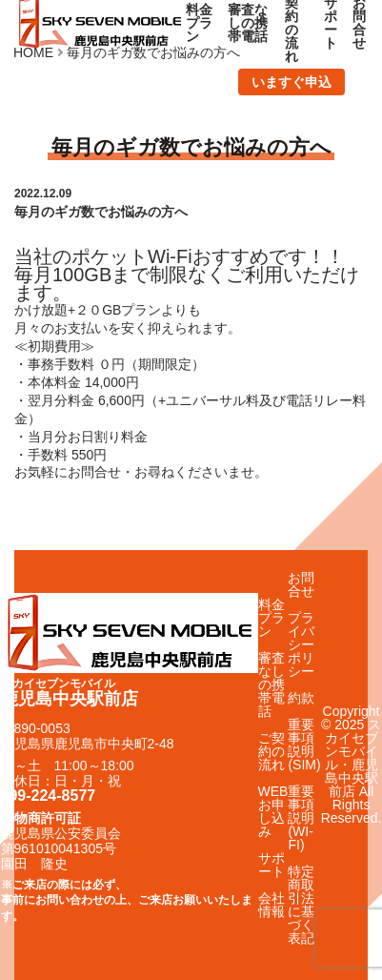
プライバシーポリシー (301, 644)
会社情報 (271, 905)
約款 (301, 698)
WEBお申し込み (273, 811)
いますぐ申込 (292, 82)
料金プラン (199, 23)
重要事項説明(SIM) (304, 745)
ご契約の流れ (271, 751)
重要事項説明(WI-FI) (301, 818)
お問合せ (301, 584)
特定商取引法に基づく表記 (301, 905)
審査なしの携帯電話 (248, 23)
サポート (271, 865)
